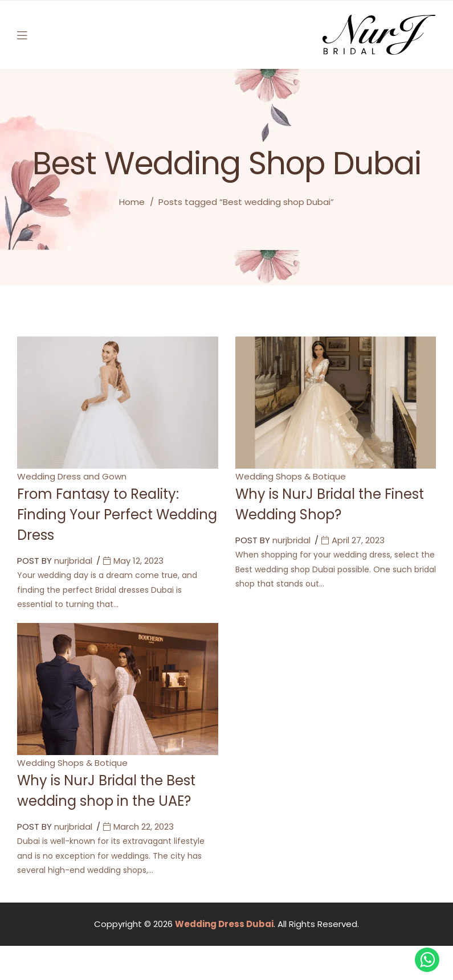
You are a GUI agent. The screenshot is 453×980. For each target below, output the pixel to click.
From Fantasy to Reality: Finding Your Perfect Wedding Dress (117, 514)
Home (132, 202)
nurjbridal (73, 561)
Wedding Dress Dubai (224, 924)
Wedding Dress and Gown (72, 476)
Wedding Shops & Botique (291, 476)
